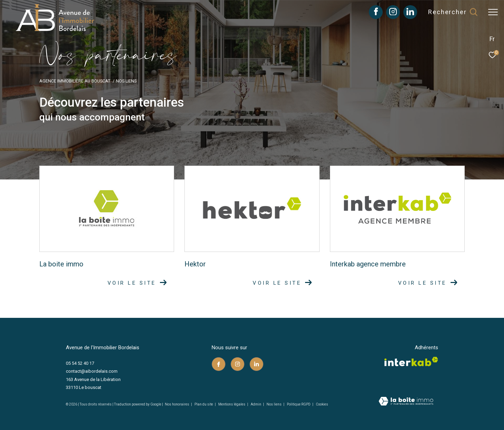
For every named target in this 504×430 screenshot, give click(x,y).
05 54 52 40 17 (80, 363)
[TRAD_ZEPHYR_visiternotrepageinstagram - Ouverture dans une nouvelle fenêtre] (393, 13)
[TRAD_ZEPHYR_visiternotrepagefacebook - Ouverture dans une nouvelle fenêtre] (376, 13)
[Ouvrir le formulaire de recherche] (453, 12)
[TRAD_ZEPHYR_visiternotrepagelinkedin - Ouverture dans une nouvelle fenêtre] (410, 13)
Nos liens (274, 404)
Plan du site (204, 404)
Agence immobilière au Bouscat (75, 81)
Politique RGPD (299, 404)
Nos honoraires (177, 404)
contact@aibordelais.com (92, 371)
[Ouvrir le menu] (493, 12)
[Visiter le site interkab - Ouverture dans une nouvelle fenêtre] (411, 361)
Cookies (322, 404)
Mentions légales (232, 404)
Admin (256, 404)
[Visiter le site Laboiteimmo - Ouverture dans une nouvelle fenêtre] (406, 402)
